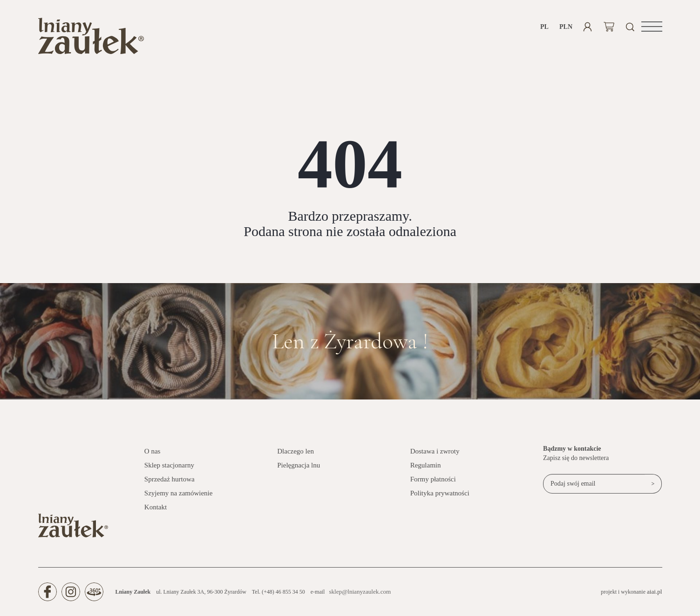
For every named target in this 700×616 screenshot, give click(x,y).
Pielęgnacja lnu (299, 471)
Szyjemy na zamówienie (179, 499)
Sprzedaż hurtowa (170, 485)
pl (544, 27)
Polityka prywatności (440, 499)
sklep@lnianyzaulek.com (357, 597)
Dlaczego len (296, 457)
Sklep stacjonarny (169, 471)
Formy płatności (433, 485)
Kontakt (156, 513)
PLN (566, 27)
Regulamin (426, 471)
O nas (153, 457)
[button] (652, 27)
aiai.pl (655, 597)
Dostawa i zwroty (435, 457)
